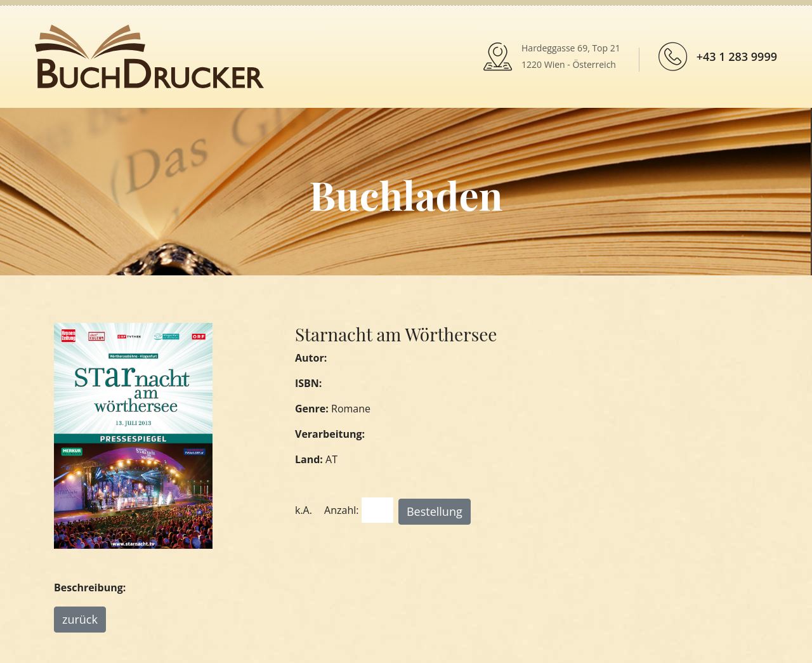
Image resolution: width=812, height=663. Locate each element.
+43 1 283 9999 (737, 56)
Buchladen (406, 194)
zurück (80, 619)
